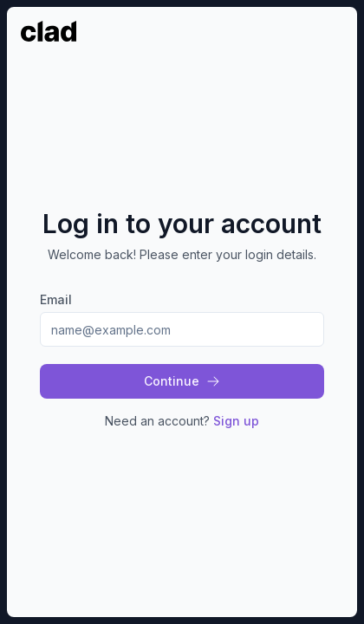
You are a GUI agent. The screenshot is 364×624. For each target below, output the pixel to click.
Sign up (236, 421)
